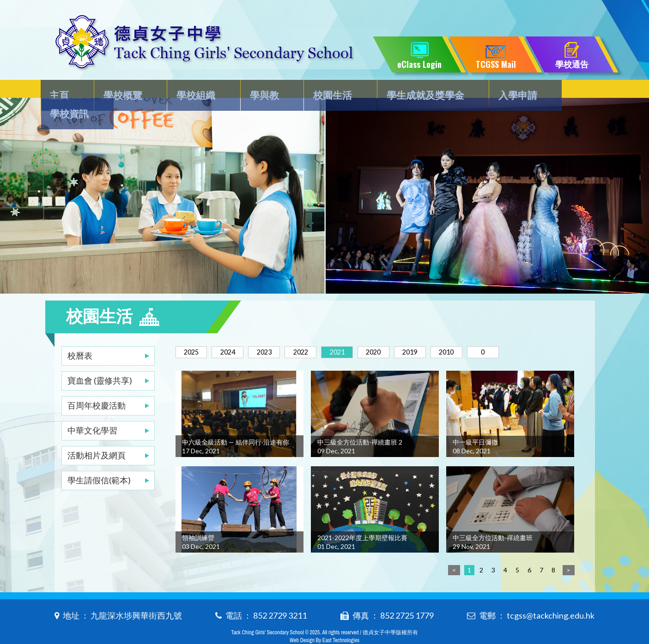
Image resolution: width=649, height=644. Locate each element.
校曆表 (80, 337)
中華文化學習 (92, 412)
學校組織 (192, 91)
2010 (481, 334)
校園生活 (320, 91)
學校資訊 (567, 91)
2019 (440, 334)
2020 (399, 334)
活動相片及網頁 (97, 437)
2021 (358, 334)
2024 (235, 334)
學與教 (256, 91)
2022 (317, 334)
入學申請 (498, 91)
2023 (276, 334)
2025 (194, 334)
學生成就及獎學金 (409, 91)
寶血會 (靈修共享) (100, 362)
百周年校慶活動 (97, 387)
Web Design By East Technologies (324, 622)
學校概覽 (123, 91)
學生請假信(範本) (99, 462)
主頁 (65, 91)
